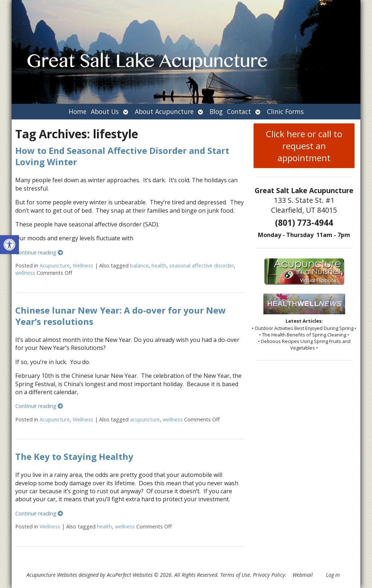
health (159, 266)
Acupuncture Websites (52, 575)
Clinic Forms (285, 111)
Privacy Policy (269, 575)
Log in (333, 575)
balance (139, 266)
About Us (105, 111)
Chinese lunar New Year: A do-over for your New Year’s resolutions (121, 316)
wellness (25, 273)
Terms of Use (235, 575)
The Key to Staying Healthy (74, 456)
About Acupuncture (164, 111)
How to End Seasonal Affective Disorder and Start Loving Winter (122, 156)
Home (78, 111)
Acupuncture (55, 266)
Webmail (303, 575)
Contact (239, 111)
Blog (216, 111)
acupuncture (145, 419)
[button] (9, 245)
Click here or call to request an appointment (304, 146)
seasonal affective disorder (202, 266)
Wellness (83, 266)
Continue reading (39, 252)
